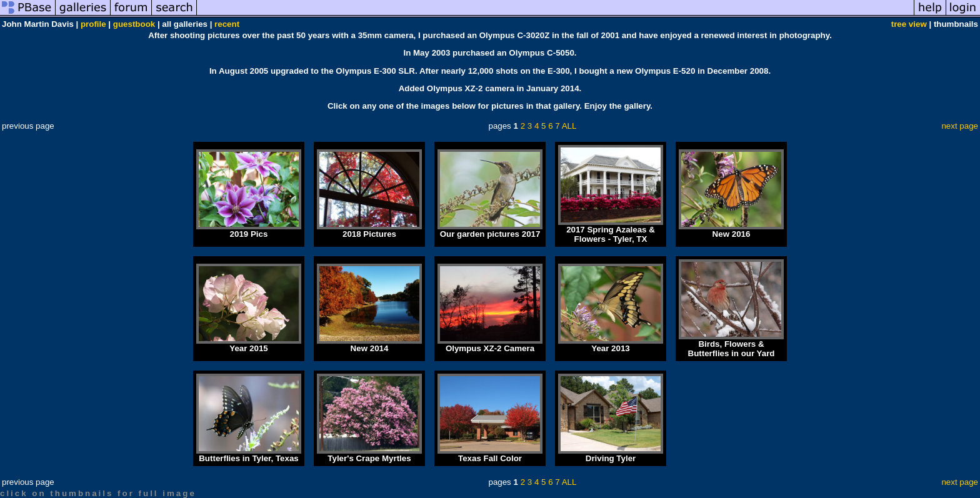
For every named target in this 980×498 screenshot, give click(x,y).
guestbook (134, 24)
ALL (569, 126)
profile (93, 24)
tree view (909, 24)
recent (227, 24)
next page (960, 126)
